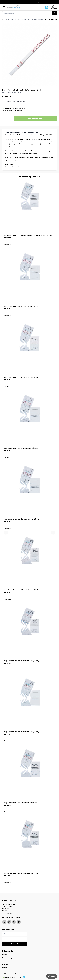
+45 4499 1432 (7, 914)
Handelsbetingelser (9, 958)
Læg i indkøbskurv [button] (35, 119)
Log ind (5, 968)
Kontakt (5, 955)
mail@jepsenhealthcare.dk (11, 917)
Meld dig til (15, 944)
